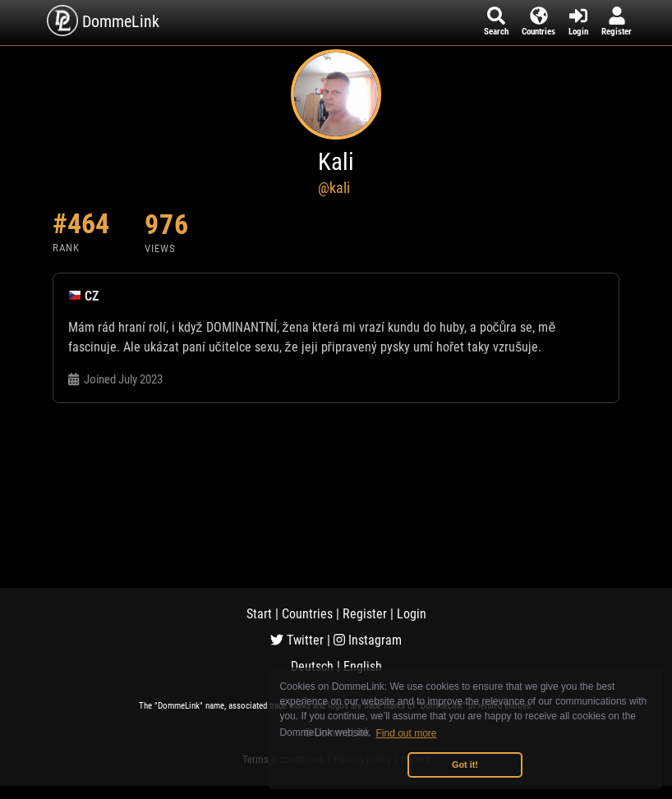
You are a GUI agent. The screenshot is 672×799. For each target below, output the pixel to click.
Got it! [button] (465, 765)
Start (259, 614)
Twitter (297, 640)
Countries (307, 614)
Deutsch (312, 666)
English (363, 666)
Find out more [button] (407, 733)
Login (412, 614)
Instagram (368, 640)
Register (365, 614)
